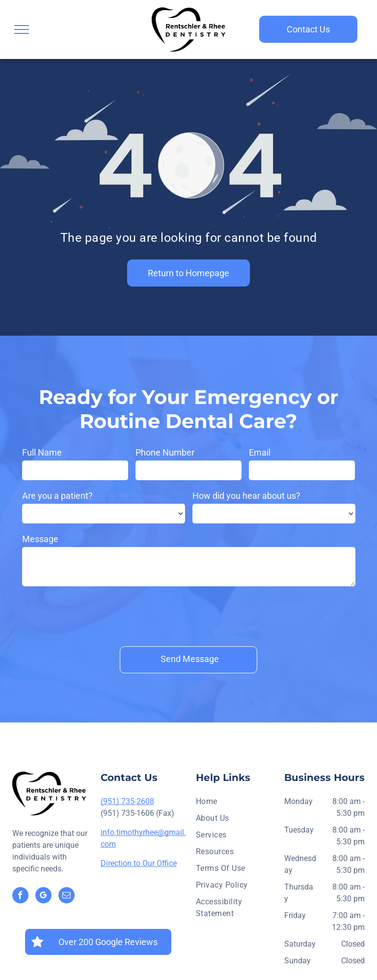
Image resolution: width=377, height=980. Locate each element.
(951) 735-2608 (127, 756)
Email (260, 452)
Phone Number (165, 452)
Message (40, 539)
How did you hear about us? (246, 496)
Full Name (42, 452)
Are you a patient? (57, 496)
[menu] (22, 29)
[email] (67, 851)
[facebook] (20, 851)
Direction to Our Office (139, 818)
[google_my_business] (43, 851)
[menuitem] (236, 758)
